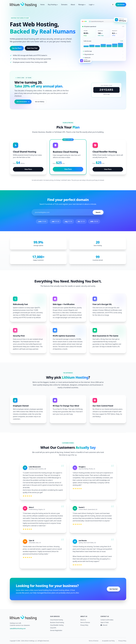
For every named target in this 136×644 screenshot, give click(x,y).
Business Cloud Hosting (57, 622)
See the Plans (17, 48)
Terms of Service (85, 622)
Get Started (121, 5)
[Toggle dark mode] (113, 5)
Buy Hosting (53, 5)
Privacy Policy (84, 625)
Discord (104, 625)
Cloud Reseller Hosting (57, 625)
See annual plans (23, 102)
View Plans (28, 169)
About (73, 5)
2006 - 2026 (21, 641)
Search (98, 212)
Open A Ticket (105, 622)
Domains (64, 5)
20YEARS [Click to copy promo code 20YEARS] (106, 90)
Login (92, 5)
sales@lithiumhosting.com (18, 628)
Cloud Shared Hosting (57, 620)
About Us (83, 620)
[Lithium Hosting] (23, 5)
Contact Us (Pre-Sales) (107, 620)
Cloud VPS (53, 628)
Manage (82, 5)
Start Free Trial (32, 48)
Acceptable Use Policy (108, 641)
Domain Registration (56, 630)
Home (42, 5)
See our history (40, 102)
